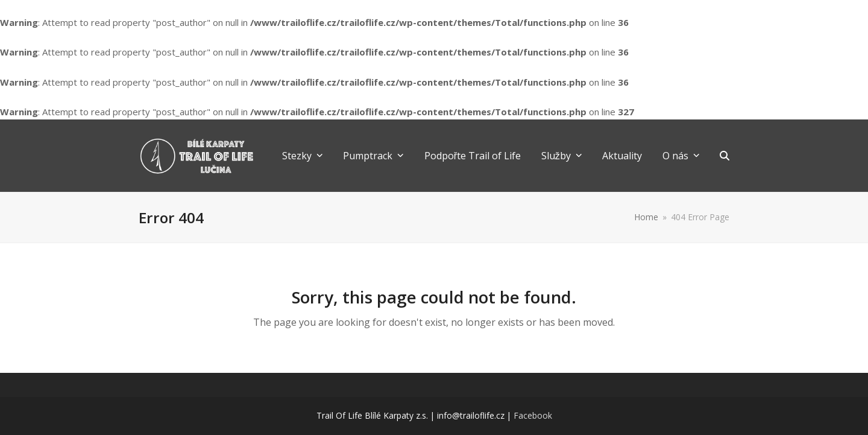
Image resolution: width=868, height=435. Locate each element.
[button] (725, 156)
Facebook (533, 415)
